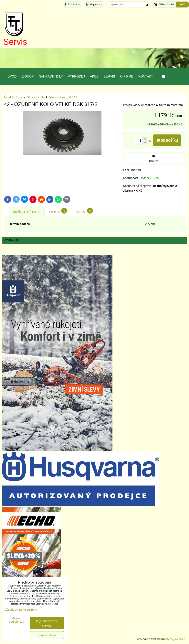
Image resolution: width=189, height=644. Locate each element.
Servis (15, 42)
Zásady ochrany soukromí (21, 610)
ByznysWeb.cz (175, 639)
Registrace (94, 4)
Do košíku (167, 140)
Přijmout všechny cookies (47, 623)
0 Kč (183, 4)
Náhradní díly (51, 76)
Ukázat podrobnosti (16, 620)
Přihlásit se (72, 4)
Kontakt (146, 76)
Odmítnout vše (47, 635)
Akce (94, 76)
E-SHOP (28, 76)
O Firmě (127, 76)
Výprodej (76, 76)
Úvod (12, 76)
